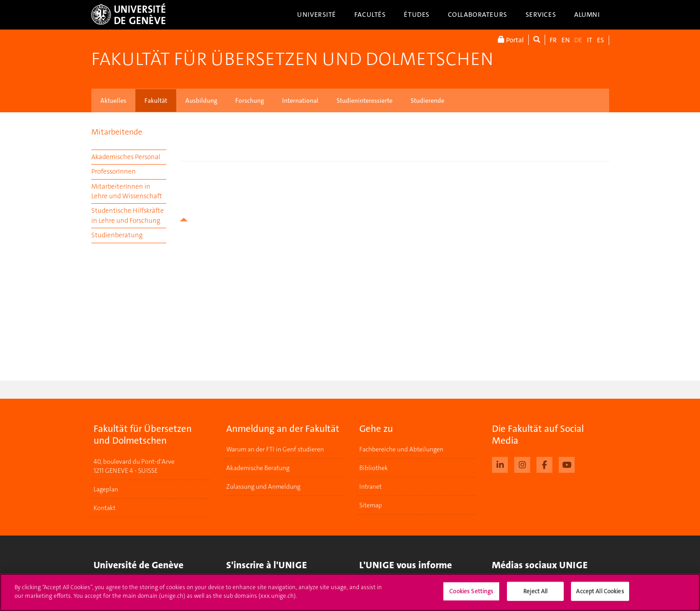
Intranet (370, 486)
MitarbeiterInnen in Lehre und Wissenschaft (127, 191)
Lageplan (106, 489)
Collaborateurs (478, 15)
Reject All (535, 591)
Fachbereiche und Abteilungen (401, 449)
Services (541, 15)
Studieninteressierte (365, 100)
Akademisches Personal (126, 157)
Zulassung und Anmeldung (263, 486)
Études (417, 15)
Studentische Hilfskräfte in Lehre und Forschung (128, 215)
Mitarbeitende (117, 132)
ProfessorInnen (114, 171)
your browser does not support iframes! (395, 184)
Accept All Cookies (600, 591)
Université (317, 15)
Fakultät (156, 100)
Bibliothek (374, 468)
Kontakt (104, 508)
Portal (511, 40)
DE (578, 40)
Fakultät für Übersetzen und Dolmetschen (292, 59)
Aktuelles (113, 100)
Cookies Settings (471, 591)
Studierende (427, 100)
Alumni (587, 15)
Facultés (370, 15)
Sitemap (371, 505)
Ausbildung (201, 100)
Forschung (250, 100)
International (300, 100)
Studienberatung (117, 235)
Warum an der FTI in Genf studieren (275, 449)
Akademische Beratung (258, 468)
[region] (350, 592)
